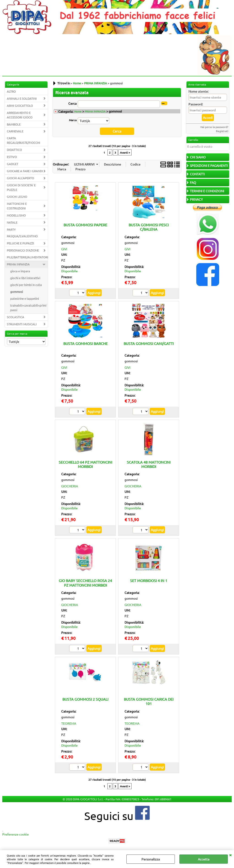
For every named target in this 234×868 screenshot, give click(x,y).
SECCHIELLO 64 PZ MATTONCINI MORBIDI (85, 464)
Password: (196, 104)
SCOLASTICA (16, 317)
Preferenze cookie (16, 834)
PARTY (11, 229)
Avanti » (125, 152)
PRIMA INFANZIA (18, 264)
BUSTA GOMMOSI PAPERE (85, 224)
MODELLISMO (16, 215)
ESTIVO (12, 157)
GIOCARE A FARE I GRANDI (25, 171)
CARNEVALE (15, 131)
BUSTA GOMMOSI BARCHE (85, 343)
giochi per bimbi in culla (26, 285)
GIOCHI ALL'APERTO (20, 178)
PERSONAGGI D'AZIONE (23, 250)
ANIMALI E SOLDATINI (22, 98)
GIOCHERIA (70, 486)
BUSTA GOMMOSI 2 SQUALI (85, 699)
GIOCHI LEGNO (17, 196)
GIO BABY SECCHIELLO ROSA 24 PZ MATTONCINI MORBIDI (85, 583)
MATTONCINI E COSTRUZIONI (17, 206)
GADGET (13, 164)
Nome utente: (199, 91)
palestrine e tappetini (25, 298)
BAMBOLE (14, 124)
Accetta (204, 859)
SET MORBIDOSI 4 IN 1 (149, 580)
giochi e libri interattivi (25, 278)
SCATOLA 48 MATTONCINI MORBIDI (149, 464)
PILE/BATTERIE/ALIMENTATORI (27, 257)
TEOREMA (69, 723)
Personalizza (151, 859)
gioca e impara (20, 271)
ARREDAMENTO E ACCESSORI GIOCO (20, 115)
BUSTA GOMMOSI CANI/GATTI (149, 343)
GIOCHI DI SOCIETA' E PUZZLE (21, 187)
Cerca (72, 103)
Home (78, 111)
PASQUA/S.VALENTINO (22, 236)
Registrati (222, 131)
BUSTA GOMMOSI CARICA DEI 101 (149, 701)
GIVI (64, 249)
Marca (73, 120)
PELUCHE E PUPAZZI (20, 243)
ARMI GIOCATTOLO (20, 105)
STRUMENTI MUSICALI (22, 324)
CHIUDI (230, 855)
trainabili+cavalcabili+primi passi (28, 308)
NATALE (12, 222)
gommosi (17, 292)
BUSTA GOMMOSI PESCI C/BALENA (149, 227)
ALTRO (11, 91)
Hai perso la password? (214, 127)
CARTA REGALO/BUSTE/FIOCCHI (24, 140)
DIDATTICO (14, 150)
